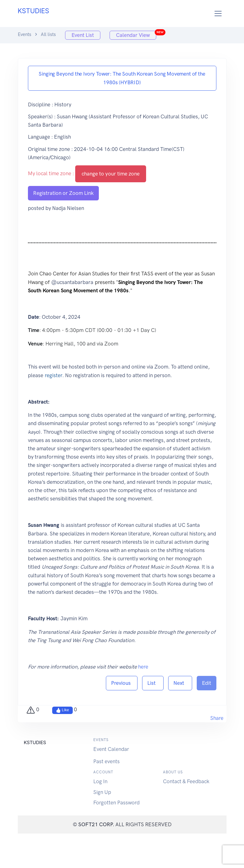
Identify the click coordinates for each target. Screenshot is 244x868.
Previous (122, 683)
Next (180, 683)
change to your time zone (111, 174)
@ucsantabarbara (72, 282)
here (143, 667)
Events (25, 34)
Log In (100, 781)
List (153, 683)
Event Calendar (111, 749)
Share (217, 718)
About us (173, 772)
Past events (107, 761)
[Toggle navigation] (218, 14)
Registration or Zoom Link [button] (63, 193)
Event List (83, 35)
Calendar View (136, 34)
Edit (207, 683)
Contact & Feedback (186, 781)
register (54, 375)
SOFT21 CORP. (96, 824)
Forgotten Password (116, 803)
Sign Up (102, 792)
